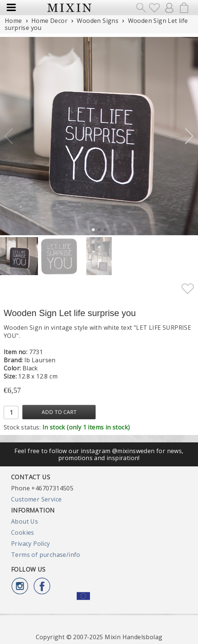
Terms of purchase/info (46, 555)
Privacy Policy (31, 544)
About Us (25, 521)
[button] (189, 136)
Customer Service (36, 499)
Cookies (23, 532)
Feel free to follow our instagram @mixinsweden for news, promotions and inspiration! (99, 454)
